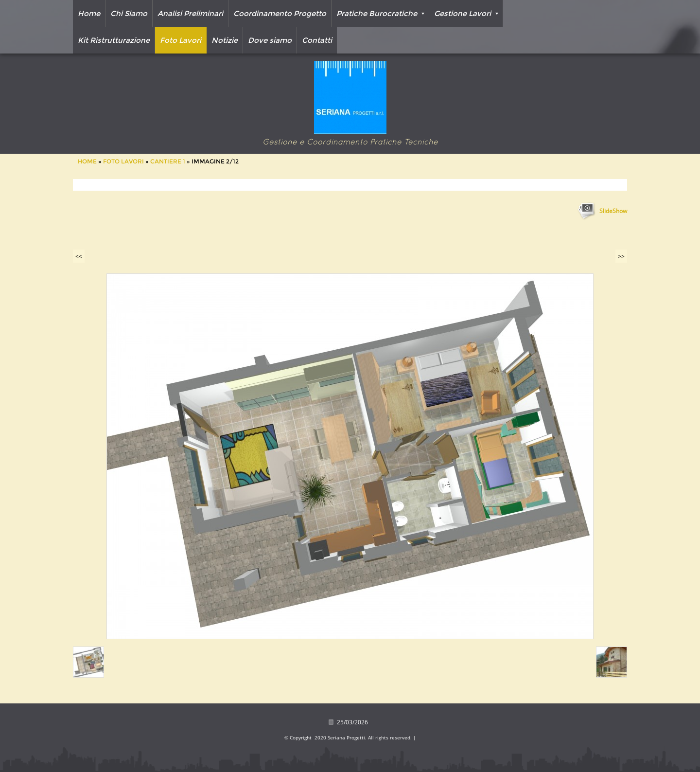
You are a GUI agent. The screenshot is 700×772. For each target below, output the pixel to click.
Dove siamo (270, 40)
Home (89, 13)
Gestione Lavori (466, 13)
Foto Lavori (181, 40)
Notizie (225, 40)
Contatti (317, 40)
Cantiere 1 (168, 161)
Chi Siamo (129, 13)
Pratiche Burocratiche (380, 13)
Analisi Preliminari (190, 13)
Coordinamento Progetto (280, 13)
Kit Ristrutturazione (114, 40)
